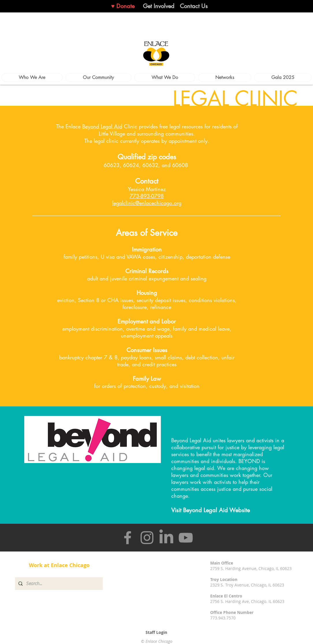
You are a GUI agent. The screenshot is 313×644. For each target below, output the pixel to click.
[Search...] (58, 584)
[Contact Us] (194, 6)
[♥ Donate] (123, 6)
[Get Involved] (159, 6)
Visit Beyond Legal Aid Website (210, 510)
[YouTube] (186, 538)
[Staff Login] (156, 633)
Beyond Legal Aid (102, 126)
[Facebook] (128, 538)
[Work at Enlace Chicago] (59, 565)
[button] (32, 77)
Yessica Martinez (147, 193)
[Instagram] (147, 538)
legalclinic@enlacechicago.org (147, 203)
